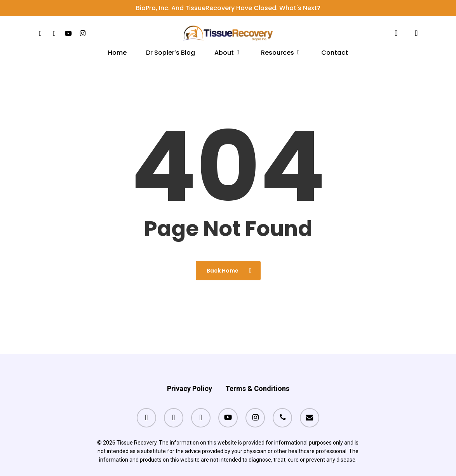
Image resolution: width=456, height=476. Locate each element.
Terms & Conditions (257, 373)
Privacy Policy (190, 373)
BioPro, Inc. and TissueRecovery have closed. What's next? (228, 8)
